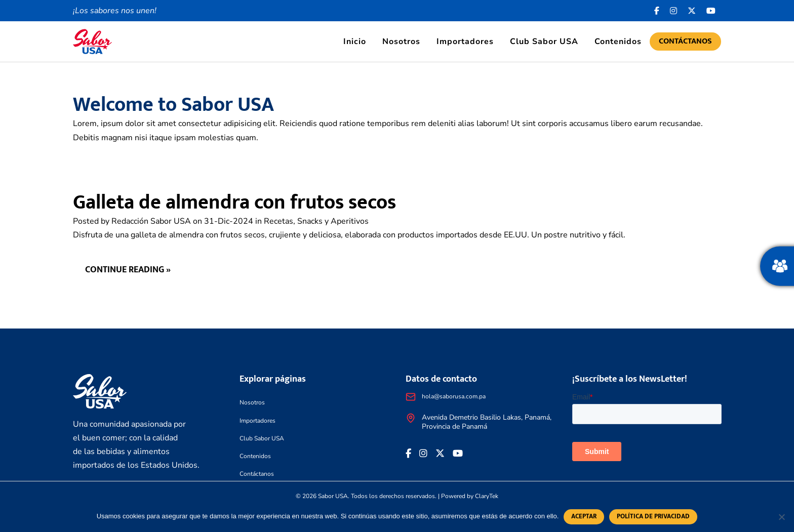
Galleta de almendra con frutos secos (234, 202)
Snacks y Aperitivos (333, 221)
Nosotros (401, 42)
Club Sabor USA (544, 42)
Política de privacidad (653, 516)
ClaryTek (487, 496)
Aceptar (584, 516)
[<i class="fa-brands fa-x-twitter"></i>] (692, 11)
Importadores (465, 42)
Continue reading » (128, 270)
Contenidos (618, 42)
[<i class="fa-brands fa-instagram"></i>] (674, 11)
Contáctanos (685, 41)
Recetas (279, 221)
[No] (781, 517)
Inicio (355, 42)
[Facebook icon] (657, 11)
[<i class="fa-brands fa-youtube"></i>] (711, 11)
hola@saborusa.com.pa (454, 396)
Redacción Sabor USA (151, 221)
